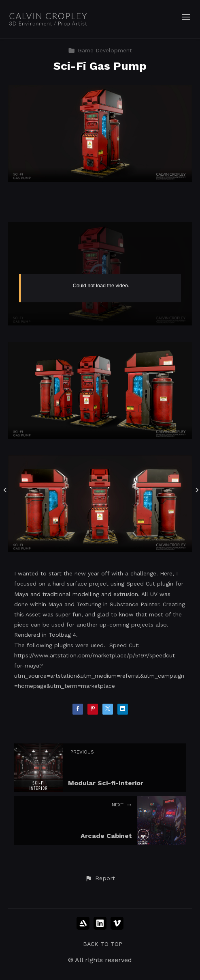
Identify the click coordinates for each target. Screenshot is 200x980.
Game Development (100, 50)
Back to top (103, 944)
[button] (100, 879)
